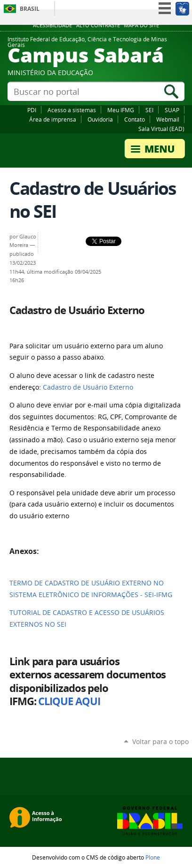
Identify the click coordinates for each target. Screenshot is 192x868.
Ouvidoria (100, 119)
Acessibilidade (52, 25)
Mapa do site (141, 25)
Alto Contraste (98, 25)
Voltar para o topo (160, 741)
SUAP (172, 110)
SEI (149, 110)
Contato (135, 119)
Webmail (168, 119)
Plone (153, 857)
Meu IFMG (121, 110)
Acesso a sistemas (72, 110)
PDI (32, 110)
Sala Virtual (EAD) (161, 129)
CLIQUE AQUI (69, 701)
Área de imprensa (53, 119)
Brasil (30, 9)
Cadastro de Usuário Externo (88, 387)
